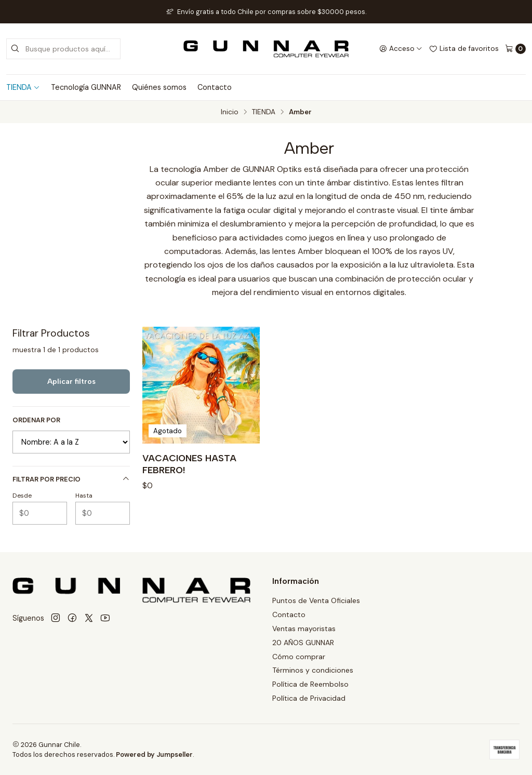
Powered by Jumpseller (154, 754)
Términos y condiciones (313, 670)
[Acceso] (401, 49)
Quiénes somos (159, 87)
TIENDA (23, 87)
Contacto (215, 87)
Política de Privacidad (309, 698)
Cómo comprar (299, 657)
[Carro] (515, 49)
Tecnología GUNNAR (86, 87)
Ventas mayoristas (304, 629)
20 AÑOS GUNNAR (303, 643)
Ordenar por (36, 420)
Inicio (230, 112)
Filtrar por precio (71, 479)
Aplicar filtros (71, 381)
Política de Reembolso (310, 684)
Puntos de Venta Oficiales (316, 600)
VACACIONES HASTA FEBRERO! (189, 464)
